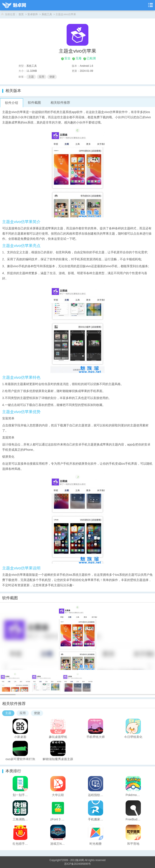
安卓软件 (33, 14)
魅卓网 (80, 860)
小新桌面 (20, 737)
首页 (21, 14)
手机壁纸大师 (96, 737)
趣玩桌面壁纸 (58, 737)
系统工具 (47, 14)
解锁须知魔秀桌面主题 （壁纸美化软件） (58, 759)
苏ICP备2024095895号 (78, 864)
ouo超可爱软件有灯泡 (20, 759)
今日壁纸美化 (133, 737)
